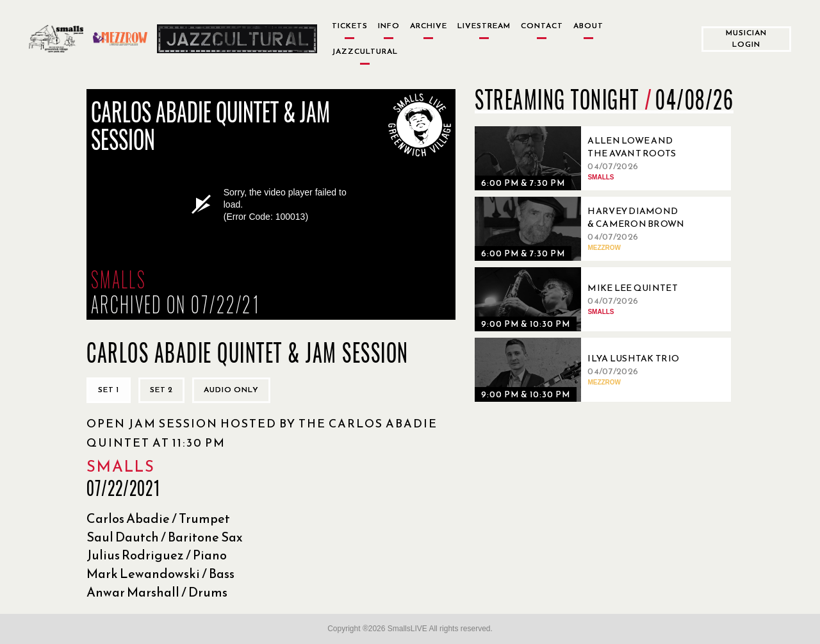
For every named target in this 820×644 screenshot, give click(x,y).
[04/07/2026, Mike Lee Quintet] (584, 299)
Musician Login (746, 38)
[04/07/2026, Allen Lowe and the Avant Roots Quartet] (584, 158)
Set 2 (161, 390)
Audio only (231, 390)
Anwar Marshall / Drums (157, 592)
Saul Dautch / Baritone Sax (165, 537)
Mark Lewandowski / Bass (160, 574)
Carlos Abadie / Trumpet (158, 518)
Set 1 (109, 390)
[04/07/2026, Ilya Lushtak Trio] (584, 370)
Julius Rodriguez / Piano (157, 555)
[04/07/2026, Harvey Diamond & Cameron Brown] (584, 229)
